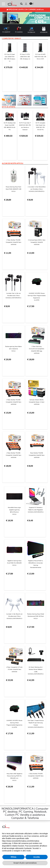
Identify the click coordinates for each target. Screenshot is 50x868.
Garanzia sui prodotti (13, 740)
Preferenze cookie (11, 755)
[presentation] (23, 691)
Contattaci (8, 721)
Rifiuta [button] (13, 857)
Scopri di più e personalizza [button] (25, 863)
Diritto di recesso (11, 743)
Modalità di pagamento (13, 730)
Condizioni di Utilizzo (12, 723)
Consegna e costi (11, 733)
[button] (26, 4)
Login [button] (6, 762)
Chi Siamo (8, 718)
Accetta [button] (37, 857)
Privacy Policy (10, 752)
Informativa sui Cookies (14, 750)
